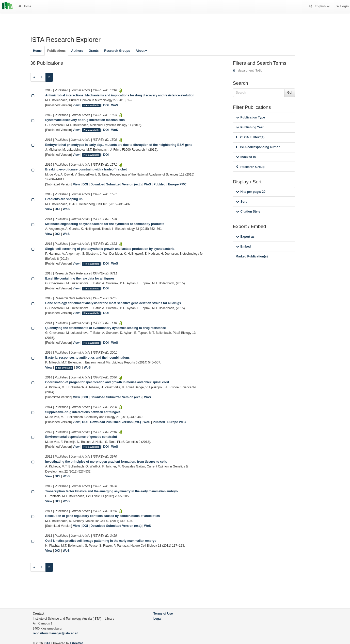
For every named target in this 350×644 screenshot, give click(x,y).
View (76, 105)
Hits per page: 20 (251, 192)
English (320, 6)
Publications (56, 51)
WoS (115, 105)
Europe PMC (177, 184)
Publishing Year (250, 127)
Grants (94, 51)
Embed (243, 247)
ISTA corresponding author (258, 147)
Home (25, 6)
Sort (241, 202)
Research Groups (117, 51)
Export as (245, 237)
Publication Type (250, 117)
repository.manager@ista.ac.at (55, 633)
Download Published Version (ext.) (116, 422)
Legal (157, 619)
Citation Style (248, 212)
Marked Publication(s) (252, 256)
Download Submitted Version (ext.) (116, 184)
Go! (290, 93)
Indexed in (246, 157)
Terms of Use (163, 614)
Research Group (250, 167)
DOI (106, 105)
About (141, 51)
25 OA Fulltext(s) (250, 137)
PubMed (159, 184)
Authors (77, 51)
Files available (91, 106)
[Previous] (34, 77)
